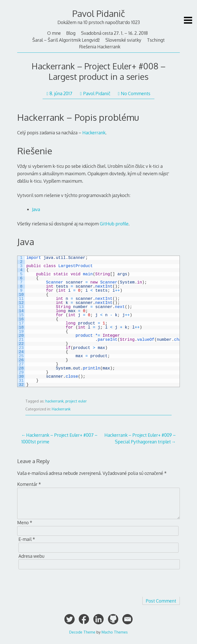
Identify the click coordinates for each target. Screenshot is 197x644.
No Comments (134, 93)
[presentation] (56, 583)
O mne (54, 33)
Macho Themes (115, 632)
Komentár (29, 484)
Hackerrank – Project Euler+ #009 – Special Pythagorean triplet (140, 438)
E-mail (27, 539)
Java (36, 209)
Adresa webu (31, 556)
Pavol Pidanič (99, 13)
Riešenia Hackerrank (100, 47)
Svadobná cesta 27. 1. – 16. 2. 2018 (114, 33)
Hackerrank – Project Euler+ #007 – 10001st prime (59, 438)
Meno (25, 522)
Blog (71, 33)
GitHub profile (114, 224)
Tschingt (156, 40)
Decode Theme (82, 632)
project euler (76, 401)
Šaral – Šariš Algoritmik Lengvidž (66, 40)
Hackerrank (94, 133)
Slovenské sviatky (123, 40)
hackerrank (55, 401)
